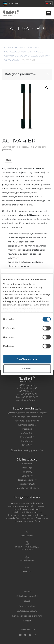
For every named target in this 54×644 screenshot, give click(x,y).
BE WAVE (27, 445)
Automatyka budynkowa (27, 421)
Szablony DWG (27, 484)
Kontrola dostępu (27, 425)
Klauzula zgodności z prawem (27, 616)
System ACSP (27, 437)
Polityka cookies (27, 606)
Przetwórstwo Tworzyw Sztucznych (27, 548)
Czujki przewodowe (17, 56)
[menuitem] (49, 3)
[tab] (8, 160)
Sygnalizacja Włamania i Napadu (24, 52)
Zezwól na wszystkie (27, 359)
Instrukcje (27, 468)
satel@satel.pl (31, 400)
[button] (48, 13)
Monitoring (27, 441)
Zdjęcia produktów (27, 480)
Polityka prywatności (27, 596)
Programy (27, 472)
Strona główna (14, 48)
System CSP (27, 433)
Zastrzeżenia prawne (27, 611)
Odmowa (27, 369)
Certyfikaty (27, 476)
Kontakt (27, 621)
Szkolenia (27, 464)
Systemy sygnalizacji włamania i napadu (27, 413)
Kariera (27, 591)
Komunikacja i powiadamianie (27, 417)
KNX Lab (27, 571)
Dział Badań (27, 536)
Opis (9, 160)
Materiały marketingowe (27, 488)
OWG (27, 601)
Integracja (27, 429)
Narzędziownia (27, 560)
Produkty (31, 48)
